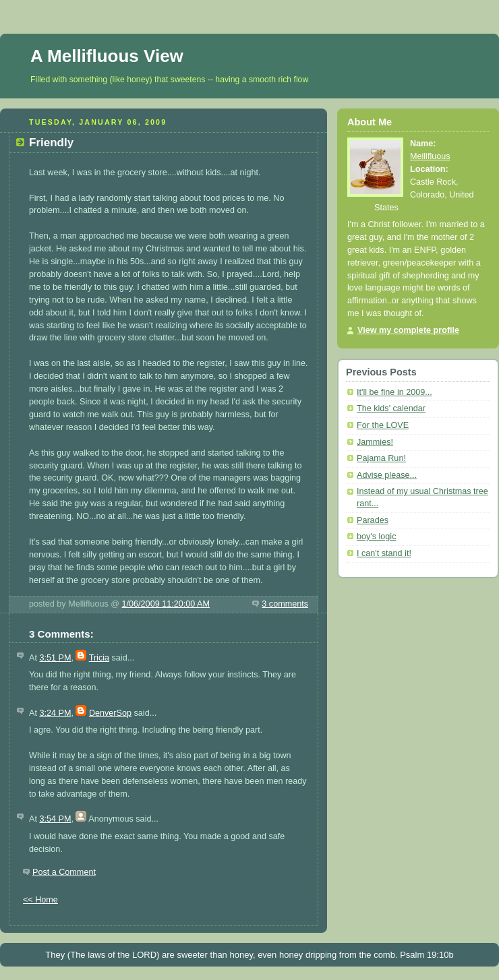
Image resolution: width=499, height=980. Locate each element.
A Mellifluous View (107, 56)
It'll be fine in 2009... (394, 392)
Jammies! (375, 442)
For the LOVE (383, 425)
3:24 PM (55, 713)
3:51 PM (55, 658)
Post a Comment (64, 872)
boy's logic (376, 537)
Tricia (99, 658)
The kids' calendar (391, 408)
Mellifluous (430, 156)
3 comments (285, 604)
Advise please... (387, 475)
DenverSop (110, 713)
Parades (373, 520)
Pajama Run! (381, 458)
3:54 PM (55, 819)
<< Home (40, 900)
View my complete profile (408, 330)
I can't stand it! (384, 553)
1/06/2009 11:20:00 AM (166, 604)
